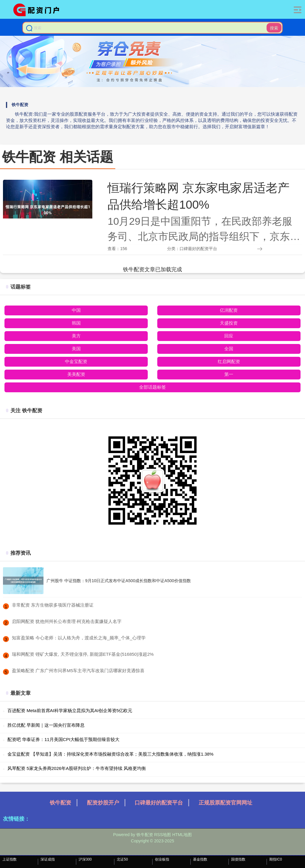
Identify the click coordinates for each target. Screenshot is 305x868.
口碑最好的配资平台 (159, 803)
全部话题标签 (152, 387)
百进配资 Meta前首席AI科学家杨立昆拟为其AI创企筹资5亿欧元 (70, 710)
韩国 (76, 323)
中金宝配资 (76, 361)
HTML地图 (182, 835)
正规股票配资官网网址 (225, 803)
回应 (229, 336)
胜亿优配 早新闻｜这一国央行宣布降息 (46, 725)
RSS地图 (162, 835)
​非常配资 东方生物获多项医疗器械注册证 (53, 605)
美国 (76, 349)
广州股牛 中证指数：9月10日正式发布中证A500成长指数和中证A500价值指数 (119, 581)
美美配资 (76, 374)
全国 (229, 349)
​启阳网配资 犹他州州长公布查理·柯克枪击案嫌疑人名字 (67, 621)
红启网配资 (229, 361)
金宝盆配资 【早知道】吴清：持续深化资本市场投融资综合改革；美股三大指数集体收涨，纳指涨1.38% (111, 754)
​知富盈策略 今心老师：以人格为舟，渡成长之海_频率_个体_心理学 (79, 638)
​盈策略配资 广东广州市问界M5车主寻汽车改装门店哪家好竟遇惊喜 (78, 671)
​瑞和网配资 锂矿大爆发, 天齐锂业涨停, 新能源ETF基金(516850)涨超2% (83, 654)
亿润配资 (229, 310)
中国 (76, 310)
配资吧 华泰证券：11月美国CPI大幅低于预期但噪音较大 (63, 739)
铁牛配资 (60, 803)
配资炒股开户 (103, 803)
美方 (76, 336)
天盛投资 (229, 323)
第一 (229, 374)
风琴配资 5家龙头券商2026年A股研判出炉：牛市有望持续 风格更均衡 (77, 768)
